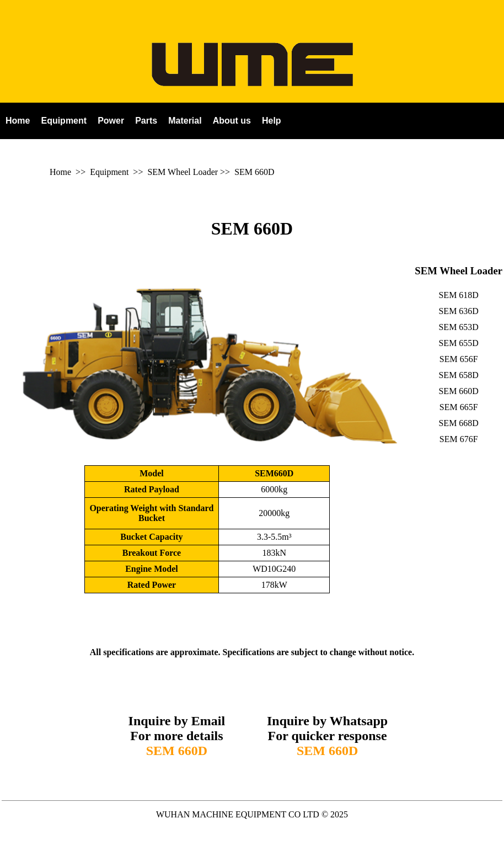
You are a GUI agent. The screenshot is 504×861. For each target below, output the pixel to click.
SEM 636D (458, 311)
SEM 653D (458, 327)
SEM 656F (459, 359)
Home (60, 172)
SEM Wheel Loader (183, 172)
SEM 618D (458, 295)
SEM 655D (458, 343)
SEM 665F (459, 407)
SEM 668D (458, 423)
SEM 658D (458, 375)
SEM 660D (252, 228)
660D (265, 172)
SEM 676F (459, 439)
